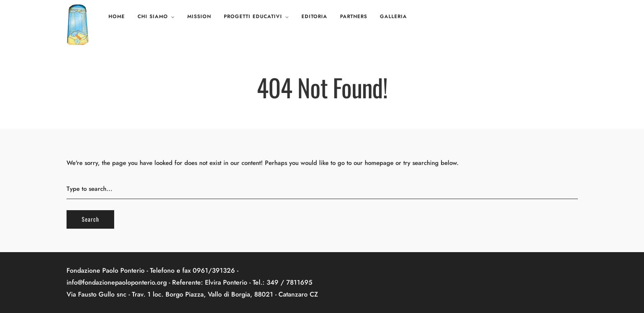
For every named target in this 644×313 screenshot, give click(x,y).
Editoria (314, 16)
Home (117, 16)
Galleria (393, 16)
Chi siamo (153, 16)
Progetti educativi (253, 16)
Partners (354, 16)
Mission (199, 16)
